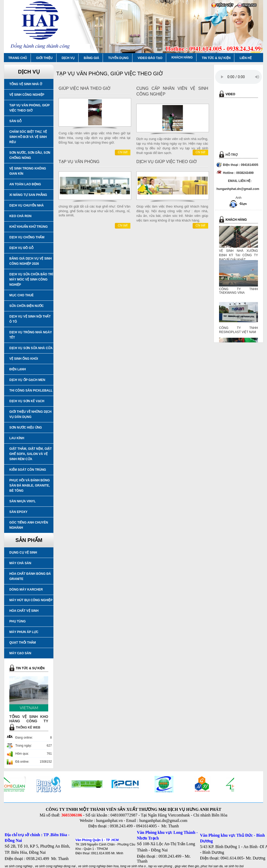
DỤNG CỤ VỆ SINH (23, 553)
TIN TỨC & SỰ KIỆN (216, 58)
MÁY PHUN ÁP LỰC (24, 632)
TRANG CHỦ (18, 58)
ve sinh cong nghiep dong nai (55, 866)
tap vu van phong (161, 866)
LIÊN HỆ (245, 58)
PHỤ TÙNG (17, 621)
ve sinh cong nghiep (19, 866)
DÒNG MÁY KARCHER (26, 590)
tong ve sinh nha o (133, 866)
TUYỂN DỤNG (118, 58)
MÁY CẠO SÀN (20, 653)
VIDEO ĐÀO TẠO (150, 58)
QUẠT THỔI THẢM (23, 643)
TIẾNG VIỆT (225, 5)
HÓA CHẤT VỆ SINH (24, 611)
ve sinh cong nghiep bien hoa (98, 866)
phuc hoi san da (212, 866)
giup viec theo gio (187, 866)
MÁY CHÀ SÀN (20, 563)
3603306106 (72, 815)
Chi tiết (123, 152)
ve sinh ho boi (234, 866)
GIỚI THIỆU (44, 58)
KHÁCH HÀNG (182, 57)
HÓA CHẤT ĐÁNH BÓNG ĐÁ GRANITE (30, 576)
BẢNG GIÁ (91, 58)
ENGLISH (249, 5)
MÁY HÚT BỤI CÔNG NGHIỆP (31, 600)
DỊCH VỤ (68, 58)
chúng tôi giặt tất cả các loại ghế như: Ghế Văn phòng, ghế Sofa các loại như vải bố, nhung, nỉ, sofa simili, (94, 211)
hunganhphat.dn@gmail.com (163, 821)
